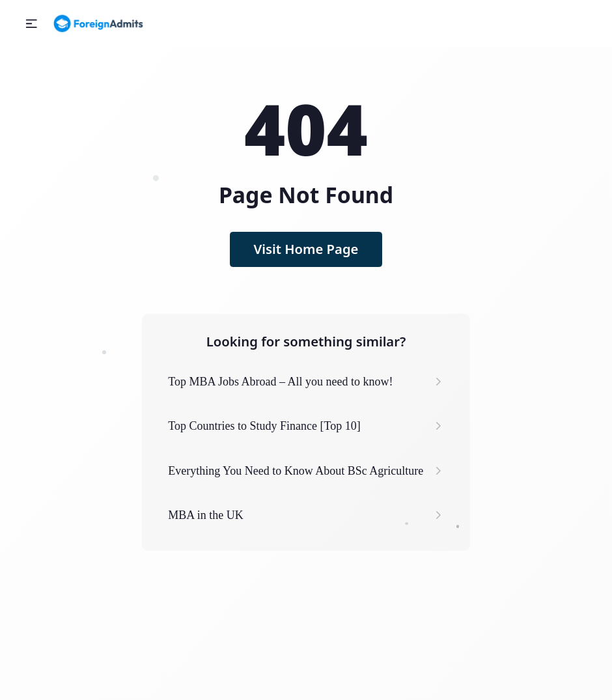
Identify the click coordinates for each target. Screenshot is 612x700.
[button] (32, 24)
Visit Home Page (306, 249)
